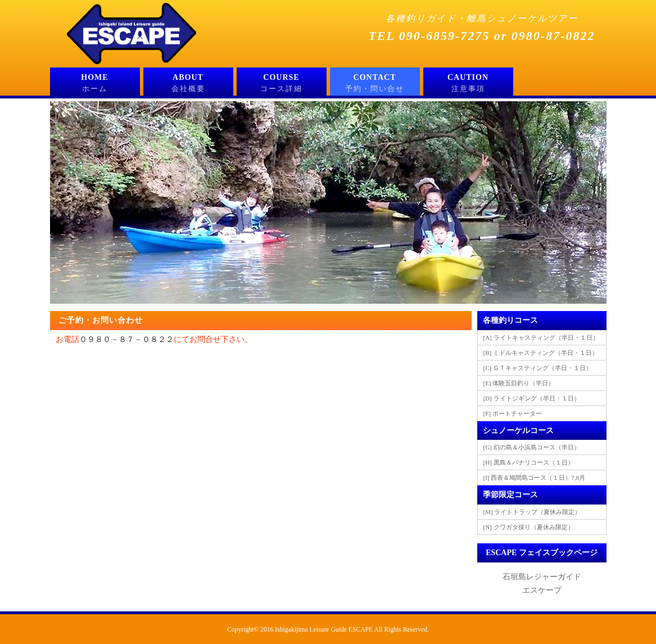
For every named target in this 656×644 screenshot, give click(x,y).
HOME (95, 84)
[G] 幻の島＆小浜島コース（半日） (532, 447)
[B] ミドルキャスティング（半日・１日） (541, 353)
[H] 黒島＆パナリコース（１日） (529, 462)
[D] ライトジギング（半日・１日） (532, 398)
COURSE (282, 84)
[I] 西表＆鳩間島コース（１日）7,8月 (535, 478)
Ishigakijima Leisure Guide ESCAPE (324, 630)
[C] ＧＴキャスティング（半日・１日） (538, 368)
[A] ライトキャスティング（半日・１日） (541, 337)
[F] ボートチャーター (513, 413)
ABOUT (188, 84)
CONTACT (375, 84)
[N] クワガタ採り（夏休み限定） (529, 527)
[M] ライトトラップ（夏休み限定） (532, 512)
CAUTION (468, 84)
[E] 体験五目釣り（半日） (519, 383)
